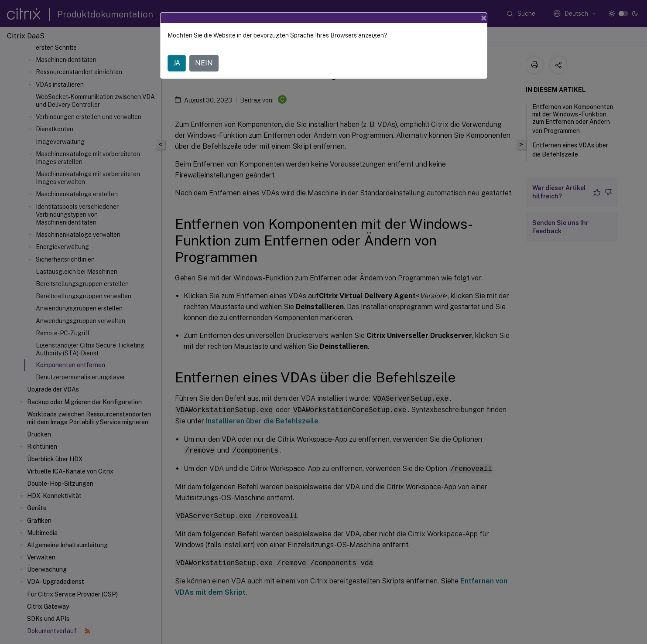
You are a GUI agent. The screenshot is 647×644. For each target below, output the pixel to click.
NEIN (204, 63)
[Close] (484, 18)
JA (177, 63)
